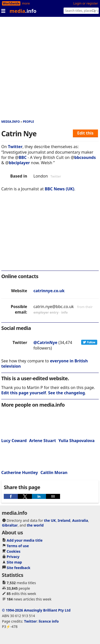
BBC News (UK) (59, 189)
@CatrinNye (45, 342)
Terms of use (18, 546)
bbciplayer (19, 163)
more (26, 3)
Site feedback (19, 568)
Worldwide (11, 3)
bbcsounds (85, 157)
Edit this (85, 133)
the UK (50, 520)
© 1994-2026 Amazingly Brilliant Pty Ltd (36, 610)
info (65, 312)
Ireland (64, 520)
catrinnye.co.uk (49, 291)
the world (35, 525)
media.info (11, 122)
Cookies (14, 551)
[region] (50, 234)
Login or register (86, 3)
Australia (80, 520)
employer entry (46, 312)
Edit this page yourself (24, 393)
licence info (49, 621)
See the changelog (67, 393)
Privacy (13, 557)
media (23, 11)
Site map (14, 562)
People (29, 122)
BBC (23, 157)
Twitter (15, 147)
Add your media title (25, 540)
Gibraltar (10, 525)
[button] (11, 496)
